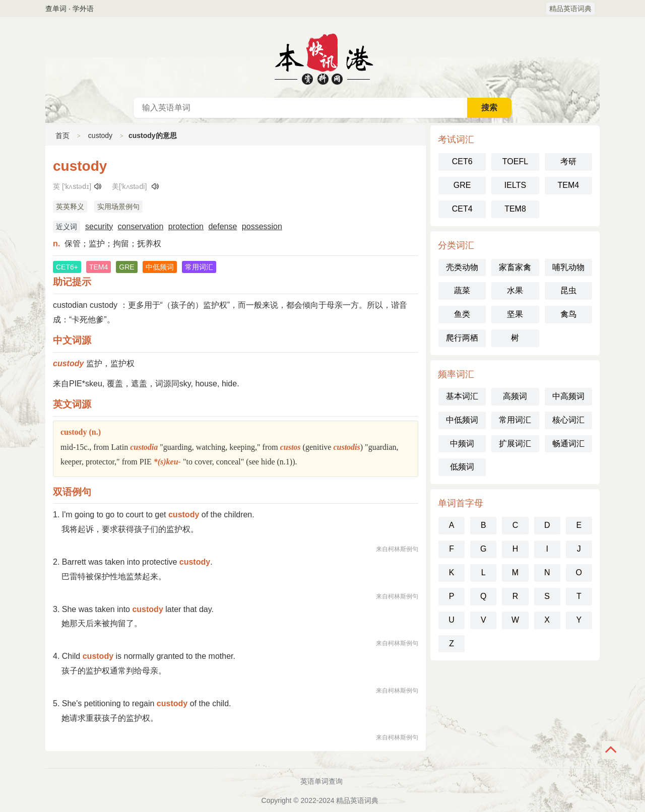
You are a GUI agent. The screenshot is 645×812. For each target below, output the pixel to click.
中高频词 (568, 396)
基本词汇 (462, 396)
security (99, 226)
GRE (462, 185)
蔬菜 (462, 290)
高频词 (515, 396)
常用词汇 (515, 420)
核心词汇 (568, 420)
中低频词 (462, 420)
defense (222, 226)
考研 (568, 161)
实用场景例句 (118, 207)
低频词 (462, 467)
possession (262, 226)
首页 (62, 136)
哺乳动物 (568, 267)
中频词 (462, 444)
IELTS (515, 185)
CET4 (462, 209)
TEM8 (515, 209)
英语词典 (322, 57)
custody (100, 136)
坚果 (515, 314)
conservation (141, 226)
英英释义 (70, 207)
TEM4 (568, 185)
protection (186, 226)
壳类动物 (462, 267)
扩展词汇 (515, 444)
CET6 (462, 161)
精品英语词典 (570, 9)
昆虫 (568, 290)
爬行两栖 (462, 338)
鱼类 (462, 314)
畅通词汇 (568, 444)
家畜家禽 (515, 267)
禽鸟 (568, 314)
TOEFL (515, 161)
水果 (515, 290)
